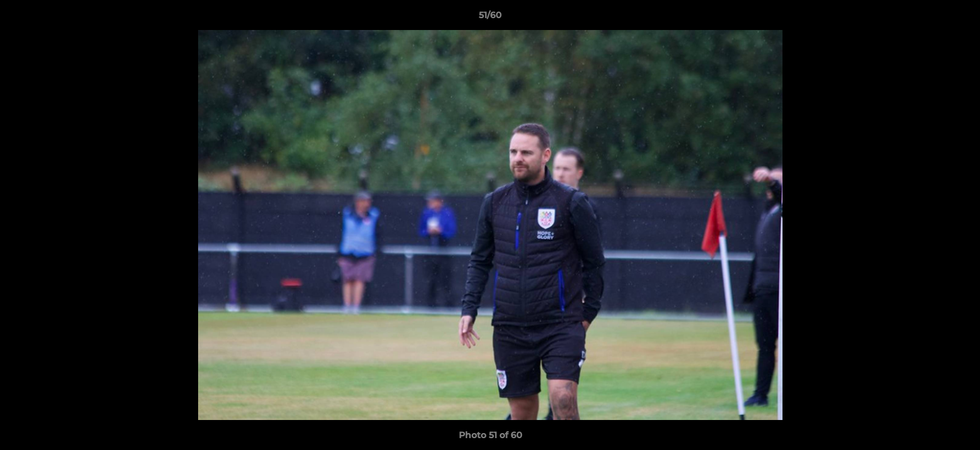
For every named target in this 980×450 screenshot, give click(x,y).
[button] (957, 18)
